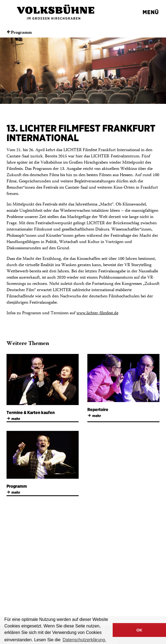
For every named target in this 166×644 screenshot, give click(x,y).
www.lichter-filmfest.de (97, 313)
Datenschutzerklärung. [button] (84, 640)
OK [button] (139, 630)
